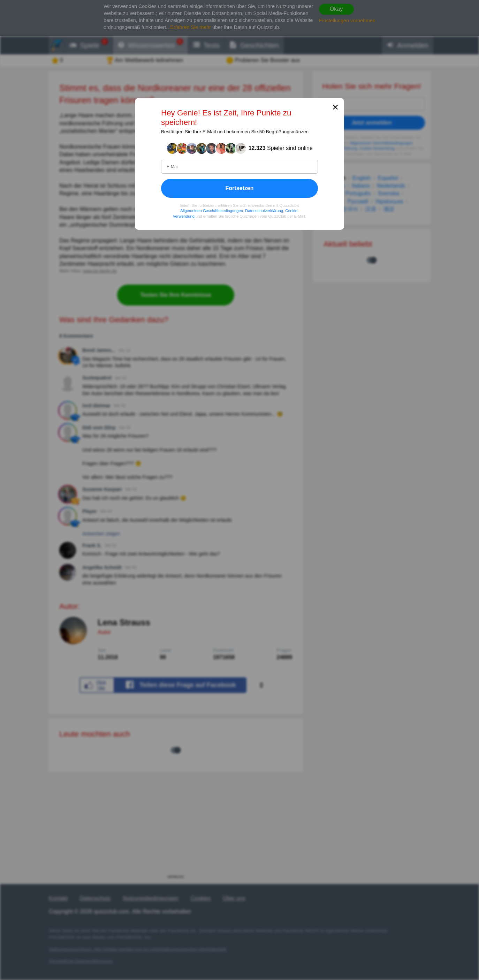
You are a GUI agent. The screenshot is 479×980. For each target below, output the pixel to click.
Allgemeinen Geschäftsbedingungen (212, 211)
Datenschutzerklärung (264, 211)
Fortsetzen (240, 188)
